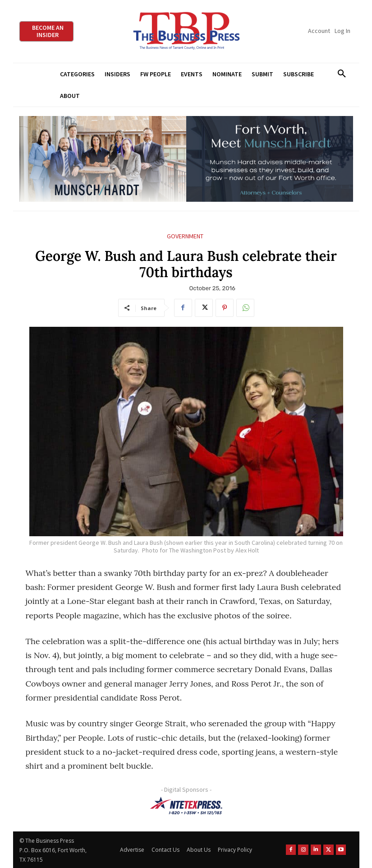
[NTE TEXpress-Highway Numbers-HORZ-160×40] (186, 806)
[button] (342, 74)
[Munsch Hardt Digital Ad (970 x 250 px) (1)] (186, 159)
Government (185, 236)
